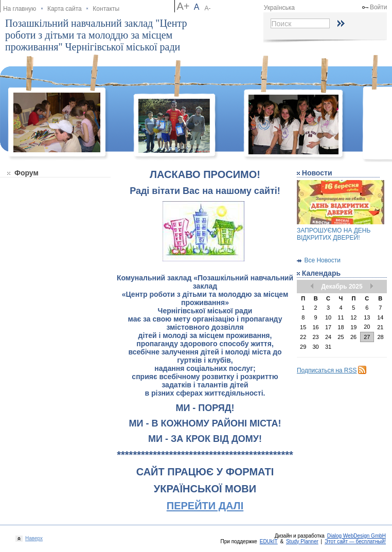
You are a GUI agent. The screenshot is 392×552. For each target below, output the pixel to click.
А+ (183, 6)
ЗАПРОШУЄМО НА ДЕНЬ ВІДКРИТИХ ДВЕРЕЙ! (334, 234)
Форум (26, 173)
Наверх (33, 538)
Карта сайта (65, 9)
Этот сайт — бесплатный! (355, 541)
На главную (20, 9)
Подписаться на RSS (327, 370)
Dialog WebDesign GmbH (357, 536)
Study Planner (302, 541)
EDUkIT (269, 541)
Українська (279, 8)
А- (208, 8)
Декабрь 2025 (342, 287)
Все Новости (322, 260)
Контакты (106, 9)
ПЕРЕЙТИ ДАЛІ (205, 506)
